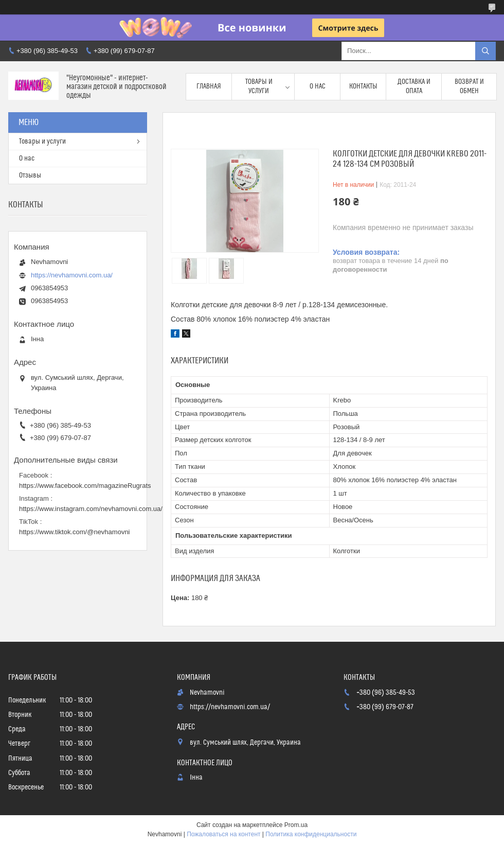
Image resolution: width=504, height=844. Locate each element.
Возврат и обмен (469, 86)
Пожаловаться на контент (223, 834)
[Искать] (485, 51)
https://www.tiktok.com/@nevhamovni (75, 532)
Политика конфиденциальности (311, 834)
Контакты (363, 86)
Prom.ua (296, 825)
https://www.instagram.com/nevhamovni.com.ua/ (91, 509)
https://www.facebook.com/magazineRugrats (85, 486)
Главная (209, 86)
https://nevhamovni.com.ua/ (72, 275)
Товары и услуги (259, 86)
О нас (318, 86)
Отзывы (30, 175)
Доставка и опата (414, 86)
